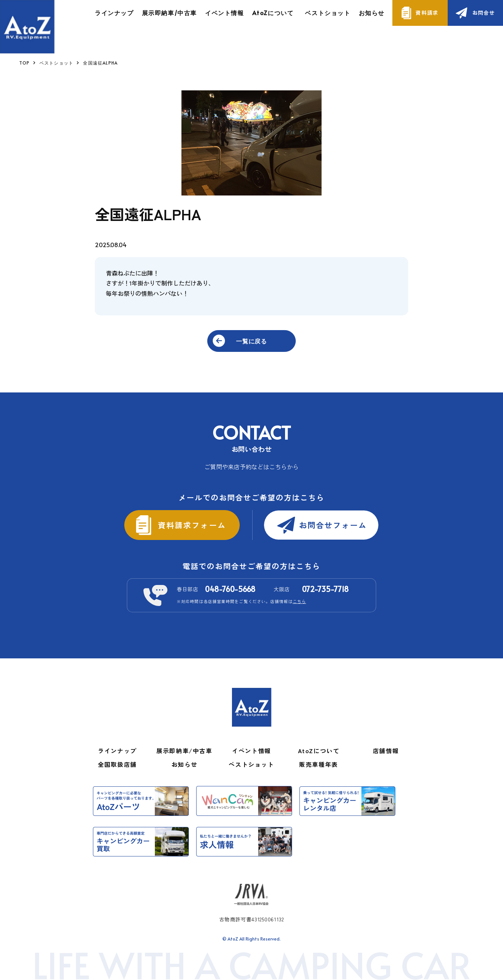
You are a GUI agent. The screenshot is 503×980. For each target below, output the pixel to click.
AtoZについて (319, 751)
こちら (299, 601)
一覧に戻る (251, 341)
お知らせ (372, 13)
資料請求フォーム (191, 525)
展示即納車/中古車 (169, 13)
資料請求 (427, 13)
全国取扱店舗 (117, 764)
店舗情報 (386, 751)
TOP (25, 63)
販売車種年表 (319, 764)
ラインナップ (114, 13)
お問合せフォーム (334, 525)
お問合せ (484, 13)
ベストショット (328, 13)
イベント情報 (225, 13)
